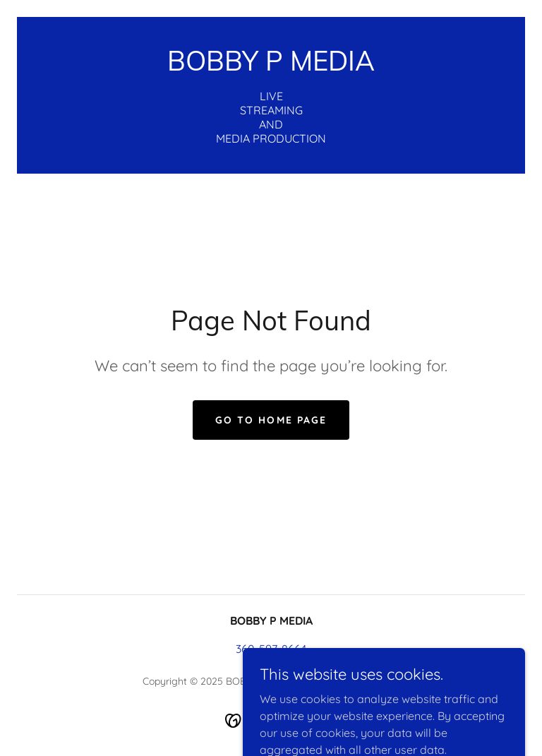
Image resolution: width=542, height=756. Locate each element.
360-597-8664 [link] (271, 649)
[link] (271, 66)
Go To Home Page (271, 420)
